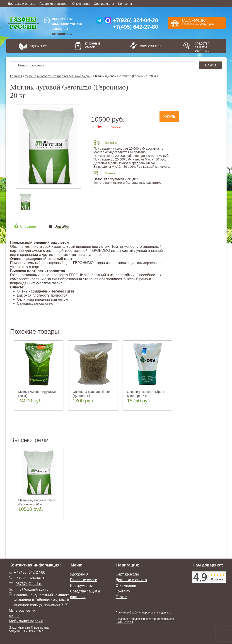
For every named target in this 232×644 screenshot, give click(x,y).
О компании (81, 4)
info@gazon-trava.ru (32, 589)
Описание (28, 226)
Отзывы (62, 226)
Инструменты (149, 46)
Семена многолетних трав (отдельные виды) (58, 76)
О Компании (126, 586)
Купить (169, 117)
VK (11, 616)
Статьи (121, 597)
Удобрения (39, 46)
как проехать (62, 34)
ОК (17, 616)
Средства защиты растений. (203, 47)
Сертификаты (104, 4)
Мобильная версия (26, 621)
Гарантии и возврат (54, 4)
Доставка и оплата (22, 4)
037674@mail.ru (29, 584)
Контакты (125, 4)
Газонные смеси (93, 46)
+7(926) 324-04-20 (135, 20)
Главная (16, 76)
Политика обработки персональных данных (143, 613)
